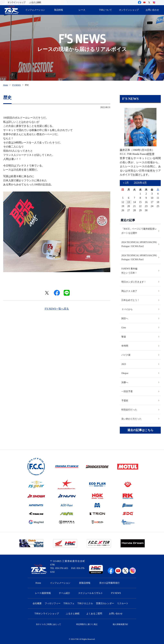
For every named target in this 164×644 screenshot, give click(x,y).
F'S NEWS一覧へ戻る (57, 309)
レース (82, 10)
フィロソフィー (53, 603)
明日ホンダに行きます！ (134, 282)
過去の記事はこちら (140, 430)
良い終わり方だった (132, 419)
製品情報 (59, 10)
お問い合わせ (116, 614)
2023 (124, 364)
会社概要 (37, 603)
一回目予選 (127, 391)
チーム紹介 (64, 593)
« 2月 (126, 183)
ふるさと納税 (35, 2)
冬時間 (125, 346)
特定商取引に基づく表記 (87, 624)
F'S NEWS (16, 85)
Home (6, 85)
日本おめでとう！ (130, 300)
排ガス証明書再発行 (109, 583)
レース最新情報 (43, 593)
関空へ (125, 319)
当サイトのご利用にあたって (48, 624)
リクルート (123, 603)
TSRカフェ (69, 603)
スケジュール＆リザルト (91, 593)
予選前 (125, 401)
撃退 (124, 337)
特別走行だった (129, 410)
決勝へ (125, 382)
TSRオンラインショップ (47, 614)
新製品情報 (85, 583)
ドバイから (127, 309)
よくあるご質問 (94, 614)
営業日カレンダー (105, 603)
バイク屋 (126, 355)
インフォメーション (35, 10)
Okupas (125, 373)
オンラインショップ (16, 2)
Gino (124, 328)
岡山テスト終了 (129, 291)
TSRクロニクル (85, 603)
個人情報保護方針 (120, 624)
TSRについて (105, 10)
